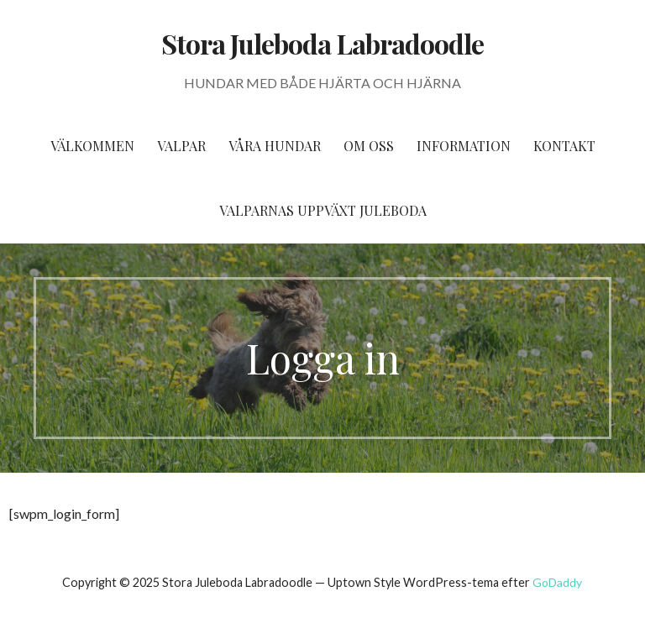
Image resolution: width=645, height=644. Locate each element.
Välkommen (92, 146)
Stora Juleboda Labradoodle (322, 43)
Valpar (181, 146)
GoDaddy (557, 582)
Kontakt (564, 146)
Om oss (369, 146)
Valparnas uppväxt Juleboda (323, 210)
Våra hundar (275, 146)
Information (464, 146)
